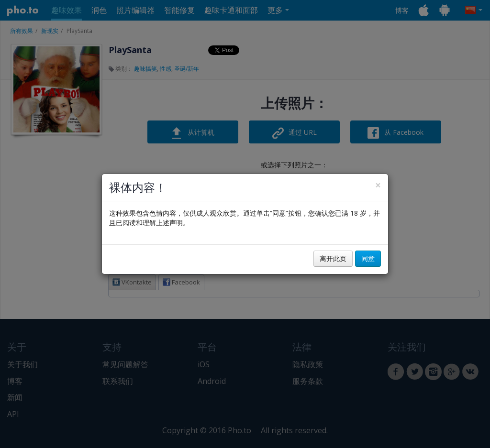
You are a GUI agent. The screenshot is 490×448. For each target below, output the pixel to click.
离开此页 (333, 258)
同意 (368, 258)
